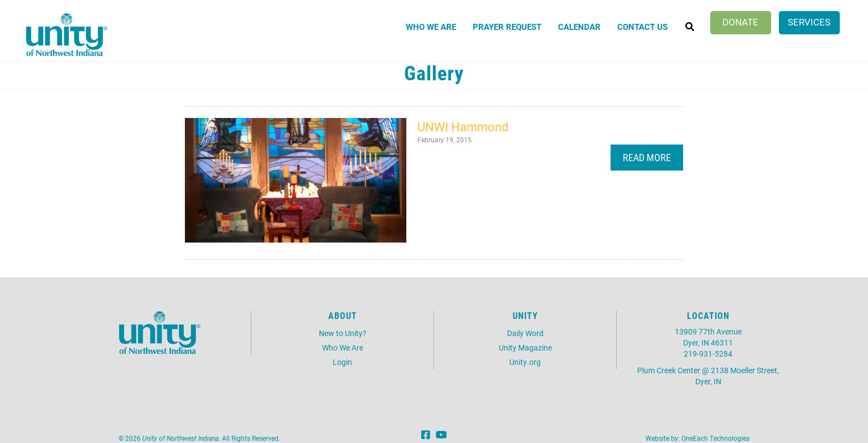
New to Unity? (343, 333)
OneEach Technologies (715, 438)
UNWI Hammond (463, 127)
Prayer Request (507, 27)
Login (342, 362)
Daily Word (525, 333)
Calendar (579, 27)
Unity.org (525, 362)
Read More (647, 157)
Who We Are (431, 27)
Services (809, 22)
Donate (740, 22)
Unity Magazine (525, 347)
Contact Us (642, 27)
